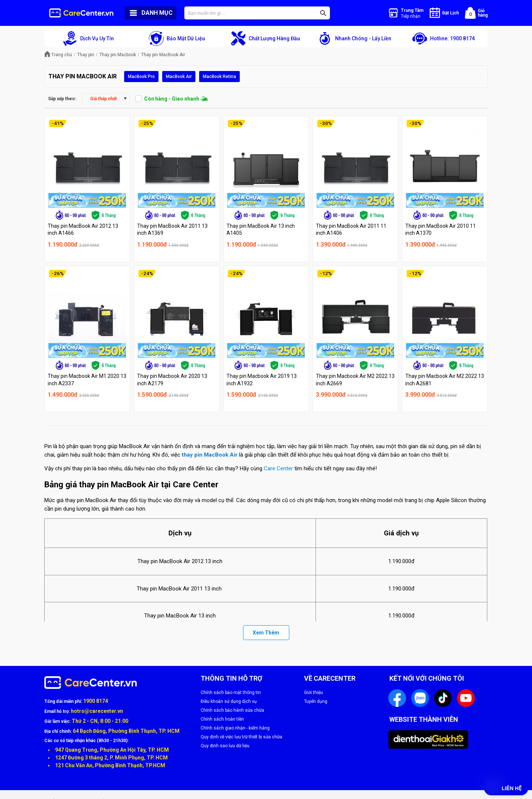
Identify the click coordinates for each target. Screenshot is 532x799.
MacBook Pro (141, 77)
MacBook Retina (219, 77)
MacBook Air (179, 77)
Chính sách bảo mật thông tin (231, 693)
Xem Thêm (266, 633)
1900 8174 (96, 701)
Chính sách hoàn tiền (222, 719)
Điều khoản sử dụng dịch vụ (229, 701)
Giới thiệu (313, 693)
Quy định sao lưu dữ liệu (225, 746)
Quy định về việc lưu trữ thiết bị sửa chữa (241, 737)
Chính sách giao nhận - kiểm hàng (235, 728)
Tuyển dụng (316, 701)
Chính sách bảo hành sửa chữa (232, 710)
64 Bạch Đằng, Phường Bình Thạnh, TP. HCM (126, 731)
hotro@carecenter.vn (97, 711)
